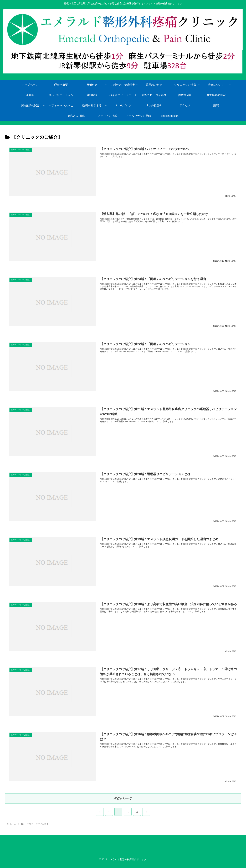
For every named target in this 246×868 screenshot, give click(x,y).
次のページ (123, 802)
